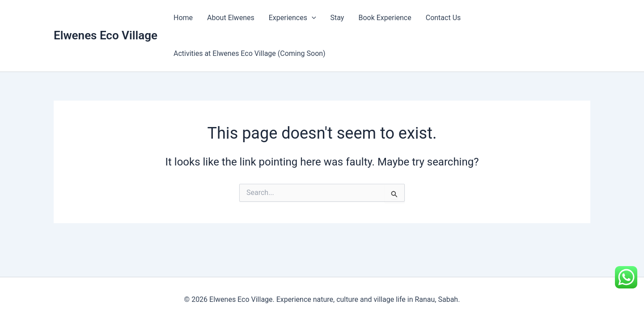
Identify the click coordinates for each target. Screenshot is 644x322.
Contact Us (443, 18)
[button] (312, 18)
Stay (337, 18)
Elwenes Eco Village (106, 35)
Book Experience (385, 18)
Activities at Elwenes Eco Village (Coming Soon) (250, 53)
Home (183, 18)
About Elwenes (231, 18)
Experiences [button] (292, 18)
